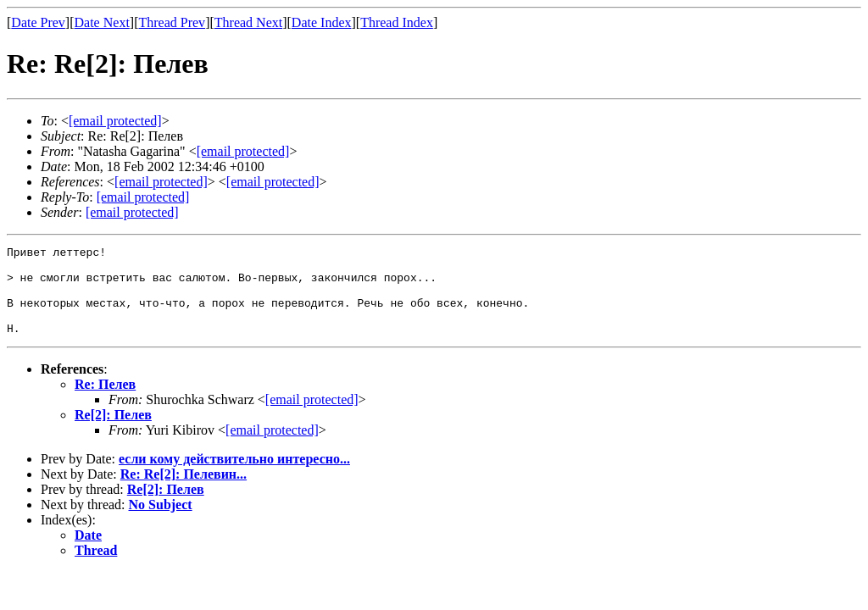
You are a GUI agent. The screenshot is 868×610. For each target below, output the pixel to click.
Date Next (102, 22)
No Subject (161, 522)
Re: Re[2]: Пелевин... (184, 492)
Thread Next (248, 22)
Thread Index (397, 22)
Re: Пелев (105, 402)
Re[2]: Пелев (113, 433)
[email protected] (312, 417)
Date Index (322, 22)
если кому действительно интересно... (234, 477)
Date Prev (38, 22)
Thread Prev (172, 22)
